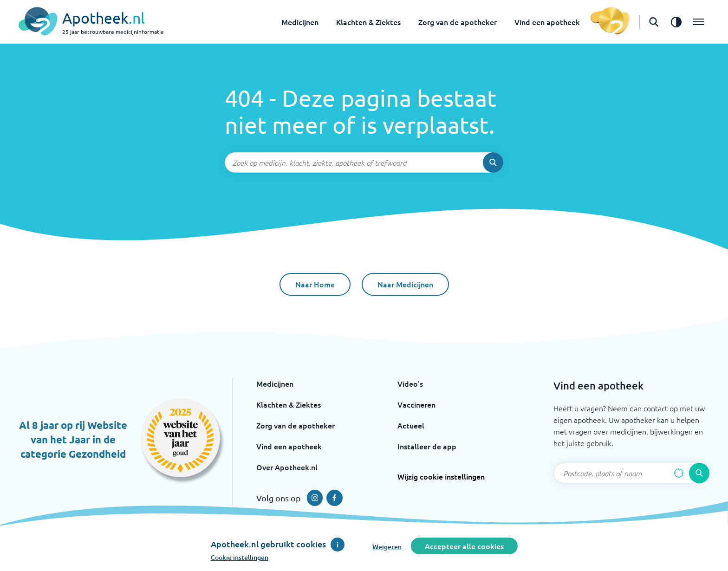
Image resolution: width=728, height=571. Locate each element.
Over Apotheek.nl (287, 467)
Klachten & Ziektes (368, 22)
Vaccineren (416, 404)
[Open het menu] (698, 22)
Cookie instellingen (240, 557)
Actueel (411, 425)
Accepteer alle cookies (464, 546)
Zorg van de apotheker (458, 22)
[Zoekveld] (364, 162)
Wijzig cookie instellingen (441, 476)
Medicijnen (300, 22)
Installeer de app (427, 446)
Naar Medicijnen (405, 284)
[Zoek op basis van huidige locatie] (679, 473)
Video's (410, 383)
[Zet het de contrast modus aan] (676, 22)
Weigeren (387, 547)
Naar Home (315, 284)
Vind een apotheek (547, 22)
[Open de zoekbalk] (654, 22)
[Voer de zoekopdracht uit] (493, 162)
